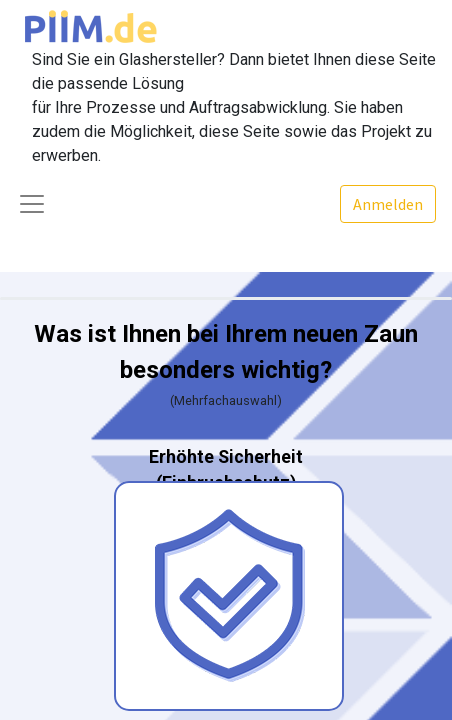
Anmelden (388, 204)
